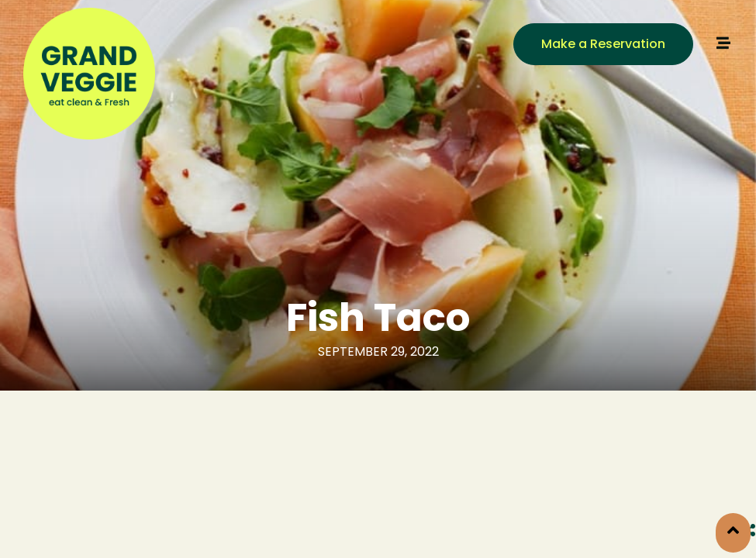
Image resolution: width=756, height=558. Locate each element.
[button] (603, 44)
